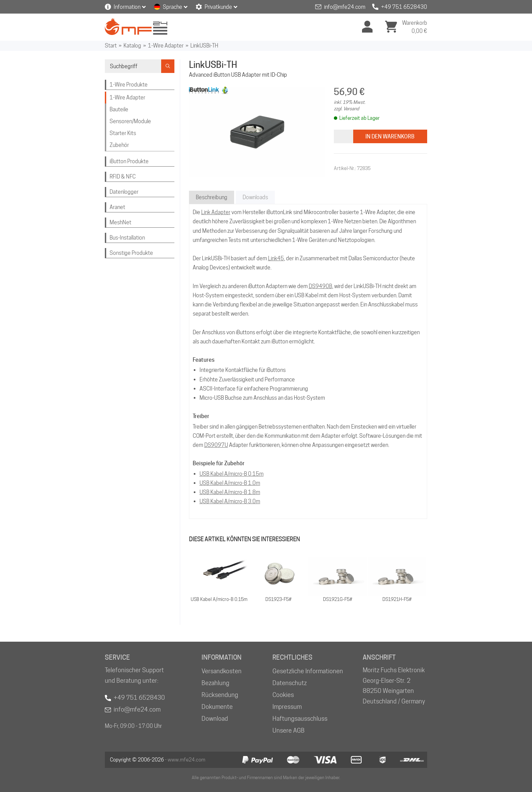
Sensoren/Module (130, 121)
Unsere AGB (289, 730)
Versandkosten (222, 671)
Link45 (276, 258)
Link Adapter (216, 212)
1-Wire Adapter (166, 46)
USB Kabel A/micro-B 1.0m (230, 483)
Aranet (117, 207)
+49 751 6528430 (404, 7)
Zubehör (119, 145)
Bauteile (119, 109)
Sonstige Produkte (131, 253)
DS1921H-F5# (397, 599)
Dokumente (217, 707)
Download (215, 719)
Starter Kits (123, 133)
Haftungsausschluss (300, 719)
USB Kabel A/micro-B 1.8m (230, 492)
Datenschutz (290, 683)
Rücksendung (220, 695)
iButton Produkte (129, 161)
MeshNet (120, 222)
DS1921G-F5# (338, 599)
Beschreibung (212, 197)
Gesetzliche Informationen (308, 671)
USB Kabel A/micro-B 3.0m (230, 501)
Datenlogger (124, 192)
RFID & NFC (123, 177)
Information (127, 7)
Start (111, 46)
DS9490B (320, 286)
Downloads (255, 197)
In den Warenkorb (390, 137)
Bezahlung (215, 683)
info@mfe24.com (345, 7)
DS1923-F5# (278, 599)
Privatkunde (218, 7)
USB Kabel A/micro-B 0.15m (232, 474)
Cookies (283, 695)
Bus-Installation (127, 238)
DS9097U (216, 445)
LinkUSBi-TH (204, 46)
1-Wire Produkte (129, 85)
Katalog (132, 46)
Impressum (287, 707)
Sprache (173, 7)
